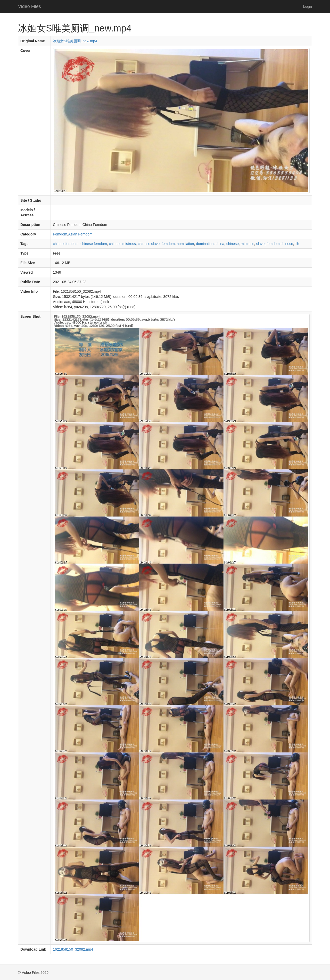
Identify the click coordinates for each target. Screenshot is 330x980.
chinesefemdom (66, 244)
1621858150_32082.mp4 (73, 949)
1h (297, 244)
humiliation (185, 244)
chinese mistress (122, 244)
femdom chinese (280, 244)
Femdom (60, 234)
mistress (247, 244)
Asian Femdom (80, 234)
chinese (233, 244)
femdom (168, 244)
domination (205, 244)
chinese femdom (94, 244)
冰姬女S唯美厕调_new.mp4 (75, 41)
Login (308, 6)
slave (261, 244)
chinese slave (149, 244)
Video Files (30, 6)
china (220, 244)
